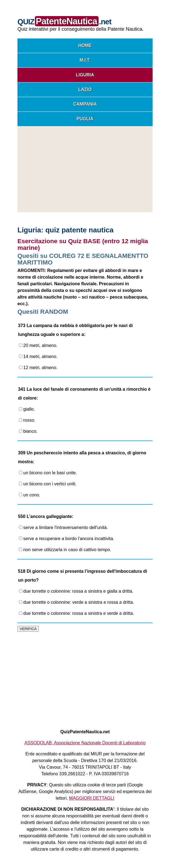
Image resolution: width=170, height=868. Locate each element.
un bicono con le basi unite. (48, 473)
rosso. (27, 420)
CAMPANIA (85, 104)
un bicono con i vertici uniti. (48, 484)
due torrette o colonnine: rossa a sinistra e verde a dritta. (76, 613)
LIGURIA (85, 75)
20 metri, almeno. (38, 345)
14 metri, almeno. (38, 357)
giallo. (27, 409)
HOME (85, 46)
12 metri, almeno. (38, 368)
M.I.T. (85, 60)
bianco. (28, 431)
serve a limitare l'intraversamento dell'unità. (63, 528)
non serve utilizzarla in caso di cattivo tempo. (65, 550)
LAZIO (85, 90)
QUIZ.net (64, 22)
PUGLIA (85, 119)
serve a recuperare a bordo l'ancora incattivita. (67, 539)
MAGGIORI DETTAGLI (92, 798)
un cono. (29, 495)
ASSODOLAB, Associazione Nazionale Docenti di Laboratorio (85, 743)
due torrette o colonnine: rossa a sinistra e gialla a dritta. (76, 591)
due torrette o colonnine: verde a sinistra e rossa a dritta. (76, 602)
